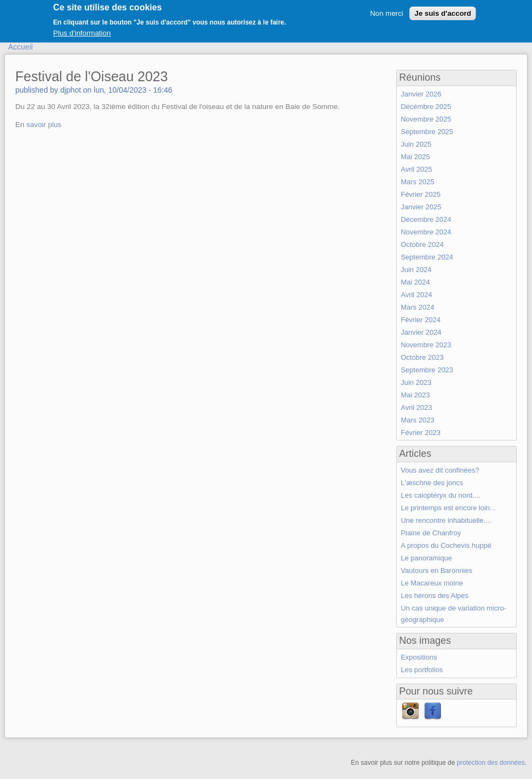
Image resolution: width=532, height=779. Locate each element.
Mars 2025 (417, 182)
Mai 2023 (415, 395)
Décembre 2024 (426, 219)
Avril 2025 (416, 169)
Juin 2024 (416, 270)
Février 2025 (421, 194)
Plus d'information (82, 30)
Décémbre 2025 (426, 107)
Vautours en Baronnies (436, 570)
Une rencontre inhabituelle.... (446, 520)
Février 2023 (421, 433)
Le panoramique (426, 558)
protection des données (491, 763)
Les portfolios (422, 670)
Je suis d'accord (443, 10)
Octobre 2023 (422, 357)
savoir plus (44, 125)
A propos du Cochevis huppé (446, 545)
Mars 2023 (417, 420)
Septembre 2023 (427, 370)
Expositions (419, 657)
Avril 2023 (416, 407)
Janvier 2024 (421, 332)
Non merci (387, 10)
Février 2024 (421, 320)
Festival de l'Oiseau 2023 (92, 76)
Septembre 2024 (427, 257)
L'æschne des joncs (432, 483)
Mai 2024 (415, 282)
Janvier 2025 (421, 207)
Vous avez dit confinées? (440, 470)
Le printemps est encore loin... (448, 508)
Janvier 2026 (421, 94)
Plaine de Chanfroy (431, 533)
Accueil (20, 47)
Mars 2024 (417, 307)
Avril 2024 (416, 295)
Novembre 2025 (426, 119)
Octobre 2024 (422, 244)
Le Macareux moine (432, 583)
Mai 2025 (415, 157)
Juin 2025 (416, 144)
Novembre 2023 (426, 345)
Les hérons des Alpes (434, 596)
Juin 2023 (416, 382)
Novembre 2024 (426, 232)
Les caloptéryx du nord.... (440, 495)
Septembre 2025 (427, 132)
